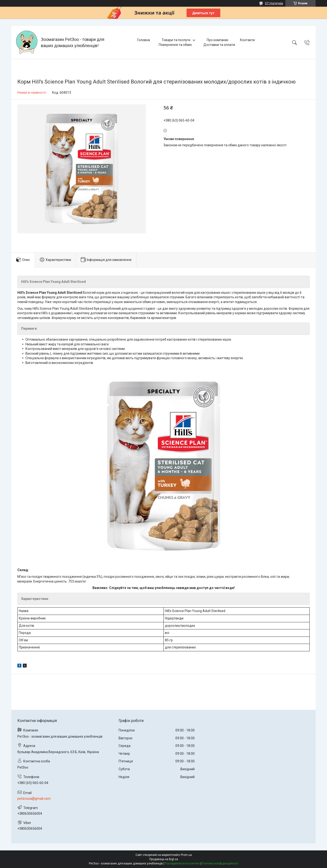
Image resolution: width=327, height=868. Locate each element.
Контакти (247, 40)
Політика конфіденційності (220, 863)
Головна (144, 40)
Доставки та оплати (219, 45)
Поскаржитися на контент (182, 863)
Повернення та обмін (175, 45)
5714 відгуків (274, 3)
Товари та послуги (176, 40)
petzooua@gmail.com (34, 799)
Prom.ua (186, 855)
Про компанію (218, 40)
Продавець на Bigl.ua (164, 859)
